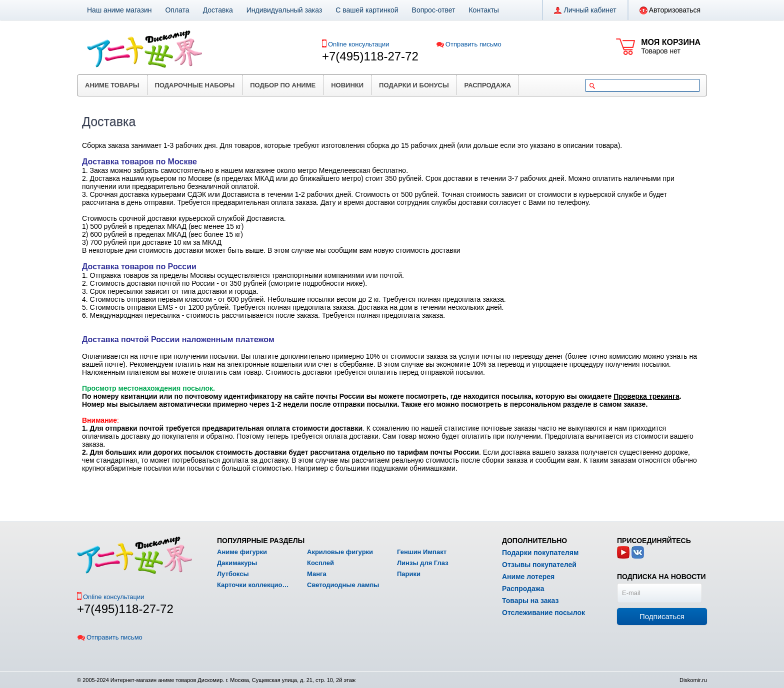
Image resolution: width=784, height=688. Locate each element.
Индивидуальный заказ (284, 10)
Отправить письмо (469, 44)
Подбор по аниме (283, 85)
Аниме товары (112, 85)
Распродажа (488, 85)
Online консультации (359, 44)
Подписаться (662, 616)
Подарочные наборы (195, 85)
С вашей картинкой (367, 10)
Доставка (218, 10)
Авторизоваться (670, 10)
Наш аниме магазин (119, 10)
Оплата (177, 10)
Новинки (347, 85)
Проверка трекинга (646, 396)
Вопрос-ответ (434, 10)
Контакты (483, 10)
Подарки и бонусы (414, 85)
